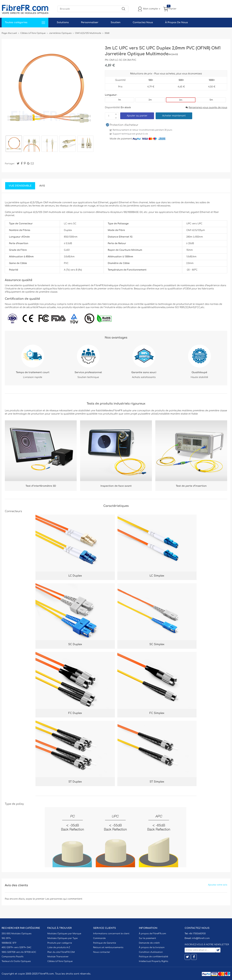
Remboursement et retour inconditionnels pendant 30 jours (142, 130)
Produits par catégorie (60, 943)
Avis (42, 186)
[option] (14, 144)
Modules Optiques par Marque (64, 934)
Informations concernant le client (111, 934)
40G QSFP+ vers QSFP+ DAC (17, 947)
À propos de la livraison (152, 947)
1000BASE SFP (9, 943)
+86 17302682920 (197, 934)
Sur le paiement (147, 938)
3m (181, 100)
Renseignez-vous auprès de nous (206, 108)
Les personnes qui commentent (64, 899)
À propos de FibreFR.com (152, 934)
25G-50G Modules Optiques (17, 934)
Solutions (63, 22)
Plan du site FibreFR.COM (61, 952)
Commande (99, 938)
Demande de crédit (149, 943)
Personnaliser (90, 22)
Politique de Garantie (105, 943)
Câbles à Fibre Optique (60, 961)
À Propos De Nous (176, 22)
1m (119, 100)
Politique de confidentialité (153, 957)
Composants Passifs (12, 957)
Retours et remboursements (108, 947)
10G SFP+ (6, 938)
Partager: (10, 164)
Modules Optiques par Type (63, 938)
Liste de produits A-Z (59, 947)
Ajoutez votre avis (218, 885)
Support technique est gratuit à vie (130, 134)
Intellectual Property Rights (153, 961)
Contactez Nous (143, 22)
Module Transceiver (58, 957)
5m (211, 100)
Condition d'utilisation (151, 952)
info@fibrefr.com (201, 938)
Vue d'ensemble (20, 186)
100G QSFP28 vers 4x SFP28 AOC (19, 952)
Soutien (116, 22)
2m (150, 100)
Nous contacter (102, 952)
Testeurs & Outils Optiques (16, 961)
